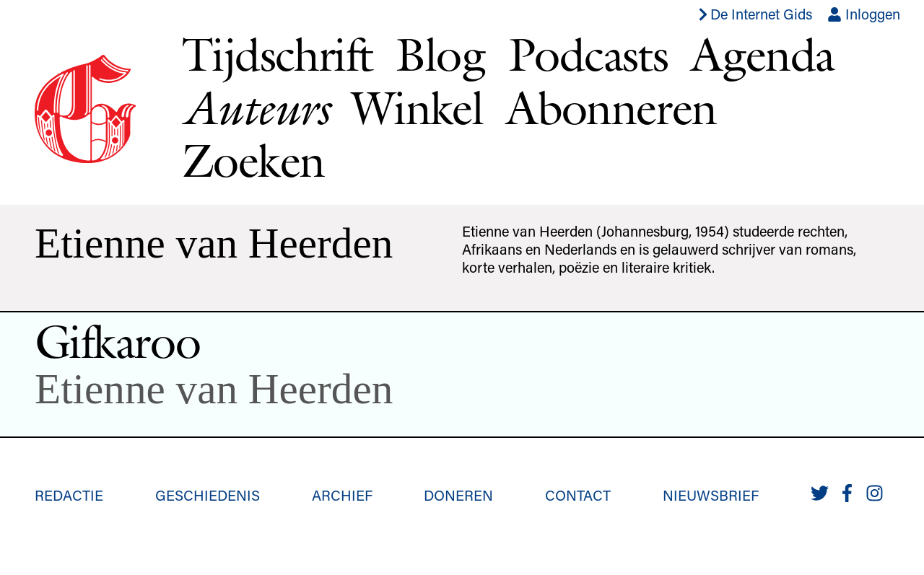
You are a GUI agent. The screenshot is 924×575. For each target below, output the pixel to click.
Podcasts (588, 54)
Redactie (69, 495)
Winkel (417, 107)
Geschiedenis (208, 495)
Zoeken (253, 160)
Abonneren (611, 107)
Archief (342, 495)
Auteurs (255, 108)
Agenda (762, 54)
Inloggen (864, 14)
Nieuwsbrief (711, 495)
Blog (440, 54)
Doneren (458, 495)
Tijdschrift (277, 54)
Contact (578, 495)
